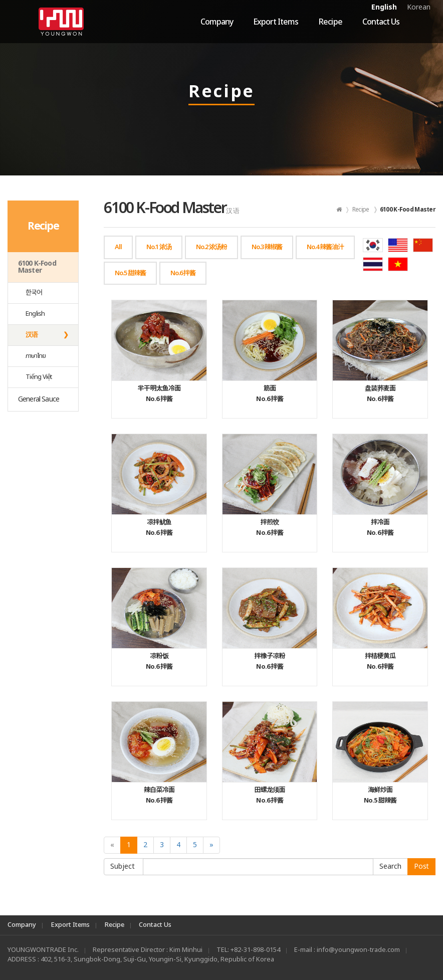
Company (217, 22)
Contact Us (381, 22)
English (384, 7)
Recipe (330, 22)
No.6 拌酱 (159, 394)
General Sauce (39, 399)
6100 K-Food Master (37, 267)
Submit (390, 867)
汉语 (32, 335)
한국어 (34, 293)
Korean (419, 7)
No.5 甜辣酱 (380, 795)
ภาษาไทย (36, 356)
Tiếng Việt (39, 377)
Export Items (276, 22)
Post (421, 866)
